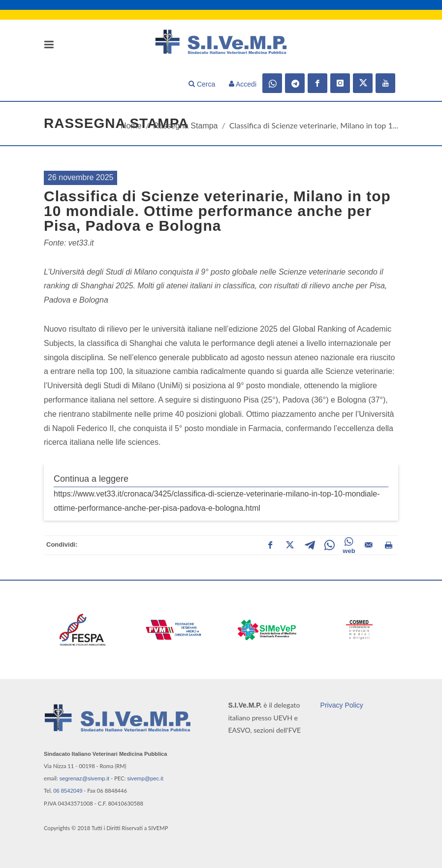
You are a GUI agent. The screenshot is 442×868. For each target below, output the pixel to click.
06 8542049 (68, 791)
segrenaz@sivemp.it (85, 778)
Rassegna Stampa (186, 126)
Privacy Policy (342, 705)
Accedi (243, 84)
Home (131, 126)
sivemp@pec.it (145, 778)
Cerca (202, 84)
